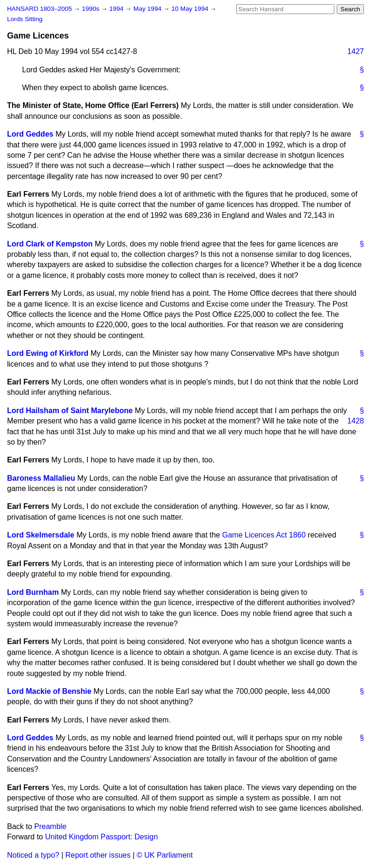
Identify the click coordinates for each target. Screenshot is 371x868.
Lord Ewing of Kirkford (48, 353)
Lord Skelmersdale (41, 535)
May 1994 (148, 9)
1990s (91, 9)
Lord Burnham (33, 592)
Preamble (50, 826)
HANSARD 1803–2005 (39, 9)
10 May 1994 (191, 9)
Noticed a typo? (33, 855)
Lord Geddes (30, 134)
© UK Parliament (165, 855)
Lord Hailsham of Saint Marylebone (70, 411)
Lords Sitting (25, 19)
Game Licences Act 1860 (264, 535)
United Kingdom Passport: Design (101, 837)
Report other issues (98, 855)
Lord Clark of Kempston (50, 244)
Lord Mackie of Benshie (49, 691)
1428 (356, 421)
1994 (117, 9)
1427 (356, 51)
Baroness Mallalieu (41, 478)
